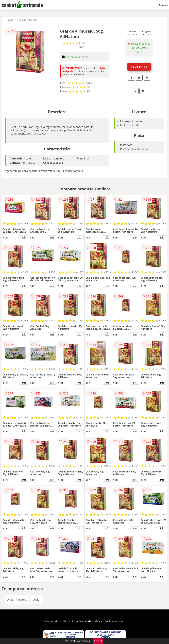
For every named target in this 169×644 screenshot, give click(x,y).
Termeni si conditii (55, 621)
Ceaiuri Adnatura (28, 20)
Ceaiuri (163, 5)
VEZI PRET (139, 67)
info (24, 237)
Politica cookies (114, 621)
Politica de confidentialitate (86, 621)
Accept (98, 641)
